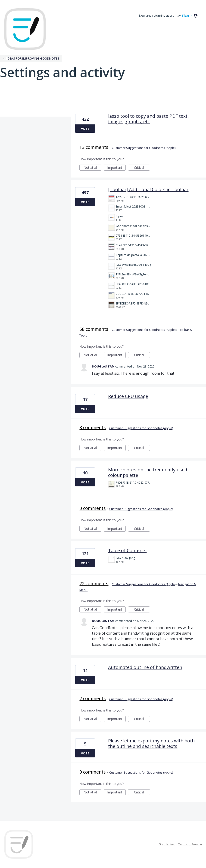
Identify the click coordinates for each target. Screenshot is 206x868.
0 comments (93, 508)
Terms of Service (190, 844)
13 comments (94, 147)
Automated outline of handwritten (145, 667)
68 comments (94, 329)
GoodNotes (167, 844)
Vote (85, 129)
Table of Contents (127, 550)
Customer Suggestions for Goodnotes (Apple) (144, 148)
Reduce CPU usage (128, 396)
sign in (187, 15)
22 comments (94, 583)
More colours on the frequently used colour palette (148, 472)
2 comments (93, 698)
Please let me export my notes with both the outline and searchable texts (151, 743)
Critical (142, 168)
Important (116, 168)
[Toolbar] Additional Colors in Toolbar (148, 189)
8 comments (93, 427)
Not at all (93, 168)
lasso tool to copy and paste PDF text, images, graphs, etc (148, 119)
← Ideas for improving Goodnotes (31, 58)
